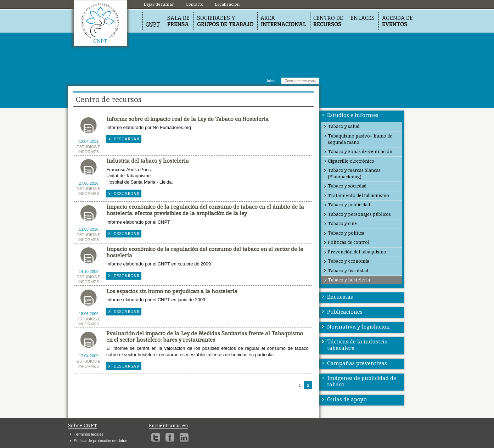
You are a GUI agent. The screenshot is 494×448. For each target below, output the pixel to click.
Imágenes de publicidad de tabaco (362, 381)
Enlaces (363, 18)
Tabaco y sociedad (347, 186)
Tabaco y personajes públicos (359, 214)
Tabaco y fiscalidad (348, 271)
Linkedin (184, 438)
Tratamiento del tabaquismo (358, 195)
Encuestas (340, 297)
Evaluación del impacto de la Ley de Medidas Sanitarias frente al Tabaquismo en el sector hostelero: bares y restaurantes (205, 337)
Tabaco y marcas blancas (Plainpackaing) (354, 173)
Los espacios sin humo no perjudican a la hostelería (172, 291)
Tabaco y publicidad (349, 205)
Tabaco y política (346, 233)
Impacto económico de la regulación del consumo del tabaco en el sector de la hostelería (205, 252)
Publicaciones (345, 312)
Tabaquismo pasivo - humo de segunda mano (360, 139)
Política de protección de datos (100, 441)
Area (283, 21)
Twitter (156, 438)
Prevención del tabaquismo (357, 252)
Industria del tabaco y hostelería (148, 161)
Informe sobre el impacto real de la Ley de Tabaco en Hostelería (187, 119)
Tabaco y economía (349, 261)
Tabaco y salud (344, 126)
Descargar (126, 139)
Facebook (170, 438)
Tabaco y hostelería (349, 280)
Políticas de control (349, 242)
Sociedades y (225, 21)
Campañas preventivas (357, 363)
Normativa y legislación (358, 327)
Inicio (271, 81)
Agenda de (397, 21)
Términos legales (89, 434)
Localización (100, 23)
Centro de (328, 21)
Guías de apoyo (347, 399)
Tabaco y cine (342, 223)
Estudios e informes (353, 115)
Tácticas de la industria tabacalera (357, 345)
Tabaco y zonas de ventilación (360, 152)
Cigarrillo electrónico (351, 161)
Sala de (178, 21)
